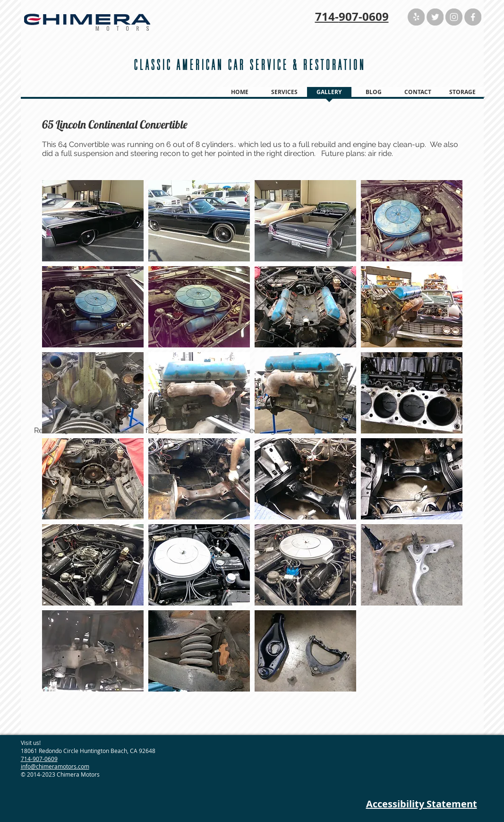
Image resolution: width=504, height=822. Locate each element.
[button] (93, 221)
